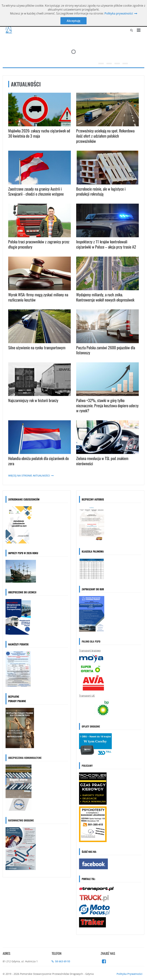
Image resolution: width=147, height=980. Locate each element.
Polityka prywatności (119, 13)
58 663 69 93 (63, 961)
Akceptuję (73, 21)
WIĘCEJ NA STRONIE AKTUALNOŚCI (31, 476)
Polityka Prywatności (129, 974)
